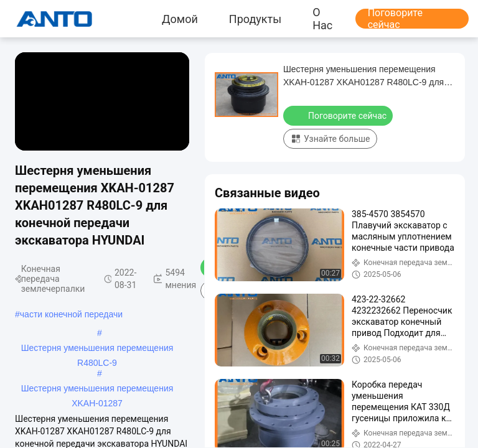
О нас (322, 19)
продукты (255, 19)
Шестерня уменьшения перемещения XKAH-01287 (97, 390)
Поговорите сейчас (395, 19)
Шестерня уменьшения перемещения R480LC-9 (97, 349)
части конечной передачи (71, 314)
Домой (180, 19)
